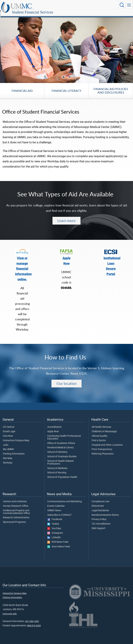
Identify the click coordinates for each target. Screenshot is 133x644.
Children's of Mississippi (104, 428)
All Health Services (101, 423)
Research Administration (16, 514)
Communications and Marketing (65, 498)
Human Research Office (16, 502)
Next (76, 75)
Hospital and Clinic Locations (107, 441)
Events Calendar (56, 502)
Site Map (8, 455)
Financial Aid (22, 87)
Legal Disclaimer (100, 507)
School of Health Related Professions (60, 459)
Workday (8, 459)
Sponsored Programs (14, 518)
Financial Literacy (66, 87)
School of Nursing (57, 469)
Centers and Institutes (15, 498)
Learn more (66, 217)
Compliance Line (100, 498)
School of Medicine (57, 465)
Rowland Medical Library (61, 444)
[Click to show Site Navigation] (129, 5)
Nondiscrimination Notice (105, 511)
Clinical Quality (99, 432)
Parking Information (14, 450)
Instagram (55, 529)
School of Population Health (62, 473)
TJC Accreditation (101, 520)
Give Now (8, 432)
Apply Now (53, 428)
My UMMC (8, 446)
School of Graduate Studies (62, 453)
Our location (66, 380)
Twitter (53, 520)
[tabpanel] (66, 45)
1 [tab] (64, 73)
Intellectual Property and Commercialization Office (16, 508)
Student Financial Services (67, 6)
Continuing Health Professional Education (64, 434)
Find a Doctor (99, 437)
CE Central (9, 423)
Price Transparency (102, 446)
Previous (57, 75)
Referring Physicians (103, 450)
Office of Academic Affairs (61, 439)
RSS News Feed (58, 538)
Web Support (99, 525)
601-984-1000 (32, 617)
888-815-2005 (34, 622)
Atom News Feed (59, 543)
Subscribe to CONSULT (59, 511)
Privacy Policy (99, 516)
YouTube (54, 525)
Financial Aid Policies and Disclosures (111, 87)
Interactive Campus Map (16, 437)
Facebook (55, 516)
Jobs (6, 441)
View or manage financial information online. (23, 265)
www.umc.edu (10, 610)
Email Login (9, 428)
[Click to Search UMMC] (122, 5)
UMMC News (54, 507)
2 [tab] (70, 73)
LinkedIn (54, 534)
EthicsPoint (98, 502)
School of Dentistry (57, 448)
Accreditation (54, 423)
